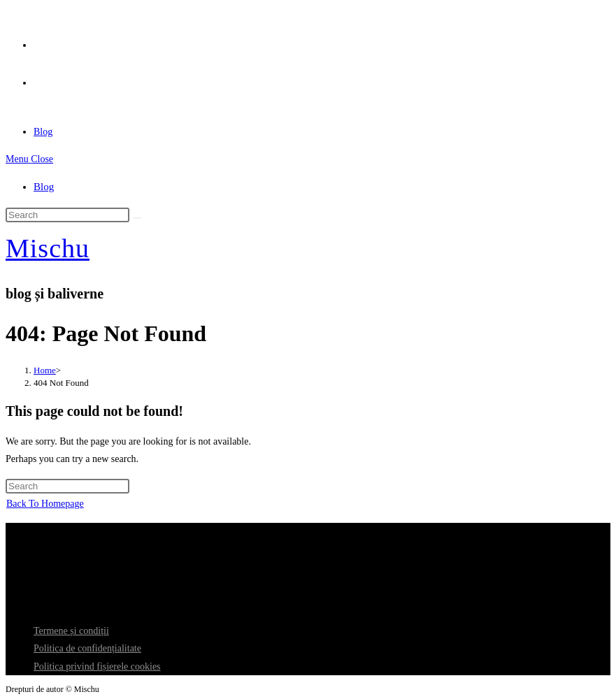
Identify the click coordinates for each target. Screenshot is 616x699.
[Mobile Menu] (29, 159)
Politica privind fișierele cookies (97, 666)
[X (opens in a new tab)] (38, 41)
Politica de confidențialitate (87, 648)
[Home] (45, 370)
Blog (44, 187)
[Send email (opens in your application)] (38, 79)
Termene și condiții (71, 631)
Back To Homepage (45, 504)
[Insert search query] (67, 215)
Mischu (48, 248)
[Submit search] (137, 218)
